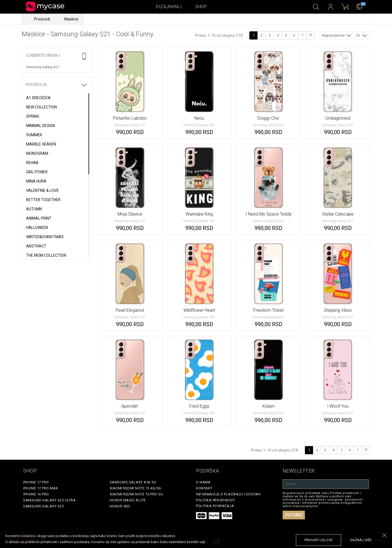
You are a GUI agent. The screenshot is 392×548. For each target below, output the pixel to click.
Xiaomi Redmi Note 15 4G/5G (135, 488)
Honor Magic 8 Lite (128, 500)
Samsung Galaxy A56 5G (133, 482)
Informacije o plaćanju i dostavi (228, 494)
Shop (201, 7)
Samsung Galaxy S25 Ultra (49, 500)
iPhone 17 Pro (36, 482)
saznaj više (361, 540)
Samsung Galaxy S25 (43, 506)
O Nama (203, 482)
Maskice (71, 19)
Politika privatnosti (215, 500)
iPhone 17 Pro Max (41, 488)
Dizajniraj (169, 7)
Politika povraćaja (215, 506)
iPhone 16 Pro (36, 494)
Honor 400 (120, 506)
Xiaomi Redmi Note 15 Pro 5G (136, 494)
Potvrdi (294, 515)
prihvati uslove (318, 540)
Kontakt (204, 488)
